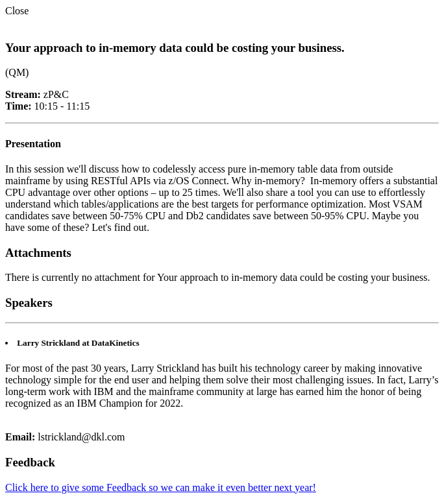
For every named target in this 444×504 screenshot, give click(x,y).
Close (17, 11)
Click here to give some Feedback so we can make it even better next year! (161, 487)
